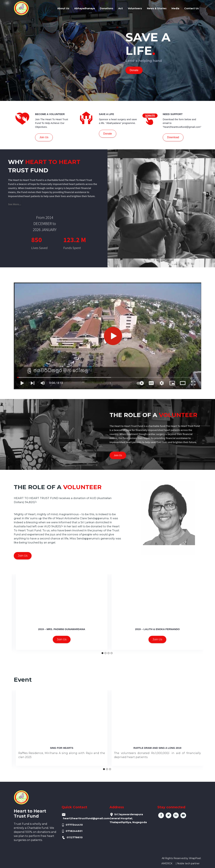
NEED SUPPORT (173, 114)
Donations (106, 8)
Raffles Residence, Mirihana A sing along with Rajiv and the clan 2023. (62, 755)
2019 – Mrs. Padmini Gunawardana (62, 629)
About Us (63, 8)
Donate (134, 70)
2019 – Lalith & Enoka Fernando (157, 629)
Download (173, 137)
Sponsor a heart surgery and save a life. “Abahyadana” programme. (118, 121)
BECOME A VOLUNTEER (50, 114)
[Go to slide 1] (102, 653)
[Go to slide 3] (109, 653)
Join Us (44, 137)
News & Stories (157, 8)
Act (121, 8)
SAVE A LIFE (106, 114)
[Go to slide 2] (105, 653)
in (176, 815)
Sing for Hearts (62, 748)
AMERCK (167, 863)
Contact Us (191, 8)
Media (175, 8)
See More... (15, 204)
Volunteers (135, 8)
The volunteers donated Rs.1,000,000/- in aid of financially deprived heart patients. (157, 755)
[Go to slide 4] (112, 653)
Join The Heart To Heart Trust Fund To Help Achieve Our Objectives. (52, 123)
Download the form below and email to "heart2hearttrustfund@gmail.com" (182, 123)
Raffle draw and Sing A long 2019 (157, 748)
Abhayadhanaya (84, 8)
